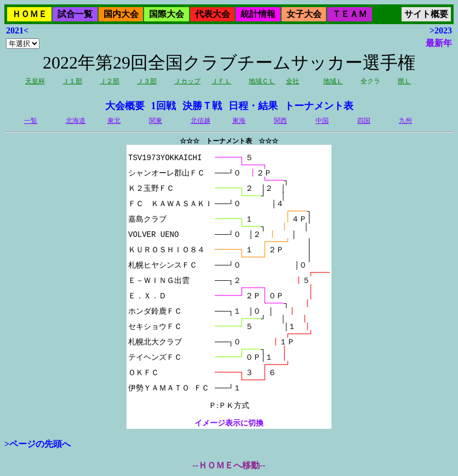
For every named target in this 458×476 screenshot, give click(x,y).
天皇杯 (35, 81)
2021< (17, 30)
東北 (114, 121)
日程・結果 (253, 106)
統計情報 (258, 14)
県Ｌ (404, 81)
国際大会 (167, 14)
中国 (322, 121)
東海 (239, 121)
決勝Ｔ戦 (202, 106)
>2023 (441, 30)
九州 (405, 121)
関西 (280, 121)
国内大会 (121, 14)
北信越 (201, 121)
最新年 (439, 43)
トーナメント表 (319, 106)
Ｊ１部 (72, 81)
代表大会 (213, 14)
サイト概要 (426, 14)
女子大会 (304, 14)
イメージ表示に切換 (229, 423)
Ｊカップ (187, 81)
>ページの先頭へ (38, 444)
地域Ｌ (333, 81)
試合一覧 (75, 14)
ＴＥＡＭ (350, 14)
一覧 (31, 121)
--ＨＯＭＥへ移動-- (229, 465)
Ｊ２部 (110, 81)
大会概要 (125, 106)
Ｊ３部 (147, 81)
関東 (156, 121)
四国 (364, 121)
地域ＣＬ (262, 81)
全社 (293, 81)
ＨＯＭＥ (30, 14)
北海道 (76, 121)
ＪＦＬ (221, 81)
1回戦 (164, 106)
